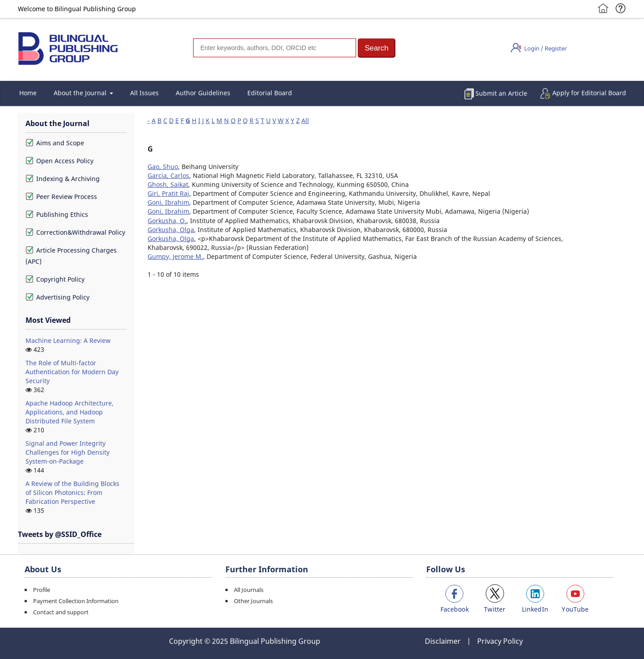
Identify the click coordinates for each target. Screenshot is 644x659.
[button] (377, 48)
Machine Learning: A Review (68, 340)
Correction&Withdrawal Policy (75, 232)
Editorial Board (270, 93)
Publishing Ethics (57, 214)
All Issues (144, 93)
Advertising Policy (57, 297)
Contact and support (61, 612)
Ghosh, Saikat (168, 184)
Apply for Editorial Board (589, 93)
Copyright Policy (55, 279)
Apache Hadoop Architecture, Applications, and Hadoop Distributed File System (70, 412)
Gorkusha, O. (167, 221)
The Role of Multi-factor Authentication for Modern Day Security (72, 372)
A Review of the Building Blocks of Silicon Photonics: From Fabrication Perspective (72, 492)
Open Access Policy (59, 161)
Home (28, 93)
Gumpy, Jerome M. (175, 256)
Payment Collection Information (76, 601)
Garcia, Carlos (168, 175)
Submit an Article (501, 93)
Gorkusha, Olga (171, 230)
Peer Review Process (61, 196)
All (305, 120)
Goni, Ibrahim (168, 202)
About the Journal (81, 93)
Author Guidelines (203, 93)
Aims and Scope (55, 143)
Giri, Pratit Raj (168, 193)
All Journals (249, 590)
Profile (42, 590)
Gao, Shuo (163, 167)
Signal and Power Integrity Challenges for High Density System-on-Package (68, 452)
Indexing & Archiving (63, 179)
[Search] (275, 48)
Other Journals (253, 601)
